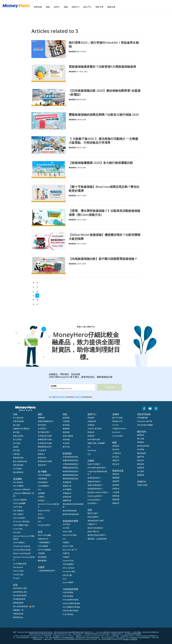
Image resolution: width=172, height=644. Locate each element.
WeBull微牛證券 (94, 439)
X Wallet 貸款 (18, 575)
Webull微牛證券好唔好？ (97, 468)
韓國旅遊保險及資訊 (70, 468)
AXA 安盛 (66, 524)
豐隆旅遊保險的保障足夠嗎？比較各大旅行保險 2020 (104, 115)
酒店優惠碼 (42, 557)
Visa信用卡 (42, 450)
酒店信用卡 (42, 465)
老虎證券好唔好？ (94, 478)
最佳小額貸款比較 (20, 461)
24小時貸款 (17, 468)
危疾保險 (66, 439)
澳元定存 (116, 464)
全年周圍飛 (67, 489)
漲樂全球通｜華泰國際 (96, 443)
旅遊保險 (66, 418)
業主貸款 (17, 450)
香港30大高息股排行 (95, 528)
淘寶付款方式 (43, 539)
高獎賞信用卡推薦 (45, 461)
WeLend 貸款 (18, 571)
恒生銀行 (41, 500)
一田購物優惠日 (44, 542)
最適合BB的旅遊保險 (71, 514)
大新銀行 (41, 497)
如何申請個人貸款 (20, 588)
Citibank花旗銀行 (45, 475)
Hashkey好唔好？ (94, 500)
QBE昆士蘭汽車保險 (70, 611)
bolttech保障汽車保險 (71, 603)
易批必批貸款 (18, 465)
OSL (89, 447)
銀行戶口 (87, 7)
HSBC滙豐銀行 (44, 486)
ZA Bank (16, 578)
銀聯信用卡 (42, 458)
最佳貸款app (18, 617)
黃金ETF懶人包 (93, 531)
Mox (40, 489)
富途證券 (91, 418)
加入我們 (141, 471)
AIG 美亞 (66, 528)
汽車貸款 (17, 454)
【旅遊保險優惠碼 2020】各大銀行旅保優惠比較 (101, 163)
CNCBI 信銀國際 (19, 503)
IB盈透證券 (92, 421)
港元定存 (116, 449)
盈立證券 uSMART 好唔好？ (98, 492)
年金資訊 (66, 443)
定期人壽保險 (68, 436)
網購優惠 (41, 418)
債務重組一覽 (18, 610)
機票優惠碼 (42, 561)
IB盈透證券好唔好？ (95, 489)
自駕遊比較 (67, 497)
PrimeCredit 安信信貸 (22, 546)
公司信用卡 (42, 429)
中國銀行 (66, 542)
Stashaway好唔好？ (95, 496)
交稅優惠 (41, 553)
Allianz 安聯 (67, 531)
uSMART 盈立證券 (95, 429)
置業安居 (116, 489)
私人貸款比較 (18, 418)
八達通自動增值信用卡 (47, 571)
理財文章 (99, 7)
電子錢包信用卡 (44, 432)
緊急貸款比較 (18, 458)
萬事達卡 (41, 454)
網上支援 (141, 439)
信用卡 (57, 7)
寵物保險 (66, 432)
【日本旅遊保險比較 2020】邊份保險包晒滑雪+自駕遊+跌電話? (103, 92)
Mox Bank (116, 432)
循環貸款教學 (18, 603)
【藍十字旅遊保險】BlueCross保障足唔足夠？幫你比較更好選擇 (104, 189)
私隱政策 (141, 468)
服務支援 (111, 7)
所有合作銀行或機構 (145, 425)
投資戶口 (76, 7)
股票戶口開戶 (93, 513)
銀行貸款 (17, 432)
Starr (65, 579)
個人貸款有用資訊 (20, 595)
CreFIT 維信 (18, 507)
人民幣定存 (117, 453)
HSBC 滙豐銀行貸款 (21, 525)
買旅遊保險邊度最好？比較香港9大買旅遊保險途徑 (102, 67)
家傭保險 (66, 429)
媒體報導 (141, 475)
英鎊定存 (116, 460)
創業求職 (116, 499)
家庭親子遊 (67, 486)
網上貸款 (17, 425)
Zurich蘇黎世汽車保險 (71, 607)
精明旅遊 (116, 496)
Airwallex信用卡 (44, 525)
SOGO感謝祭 (43, 546)
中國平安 (66, 553)
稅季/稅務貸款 (19, 421)
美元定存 (116, 457)
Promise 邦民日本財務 (22, 550)
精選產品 (141, 442)
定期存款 (116, 446)
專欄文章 (116, 503)
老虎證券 (91, 425)
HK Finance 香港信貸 (21, 521)
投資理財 (116, 485)
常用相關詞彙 (142, 418)
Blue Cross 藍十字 (70, 550)
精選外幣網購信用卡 (46, 421)
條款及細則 (141, 453)
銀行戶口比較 (118, 418)
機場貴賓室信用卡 (45, 447)
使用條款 (126, 639)
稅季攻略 (38, 7)
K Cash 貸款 (18, 529)
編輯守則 (141, 457)
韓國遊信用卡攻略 (45, 439)
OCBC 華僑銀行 (19, 542)
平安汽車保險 (68, 614)
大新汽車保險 (68, 592)
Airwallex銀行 (118, 436)
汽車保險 (66, 421)
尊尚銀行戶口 (118, 421)
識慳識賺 (116, 478)
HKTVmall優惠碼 (44, 550)
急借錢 (16, 447)
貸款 (48, 7)
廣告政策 (141, 464)
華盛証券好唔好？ (94, 481)
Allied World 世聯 (69, 535)
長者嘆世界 (67, 482)
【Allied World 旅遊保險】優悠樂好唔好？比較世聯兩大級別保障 (105, 237)
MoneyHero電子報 (145, 421)
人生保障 (116, 492)
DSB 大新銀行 (18, 514)
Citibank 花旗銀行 (20, 500)
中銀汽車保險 (68, 596)
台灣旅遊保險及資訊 (70, 464)
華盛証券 (91, 432)
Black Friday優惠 (44, 535)
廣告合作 (141, 460)
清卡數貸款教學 (19, 599)
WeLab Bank (18, 567)
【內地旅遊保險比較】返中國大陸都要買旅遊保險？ (103, 259)
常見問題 (141, 449)
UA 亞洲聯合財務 (20, 564)
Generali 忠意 (68, 561)
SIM (39, 521)
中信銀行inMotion (119, 429)
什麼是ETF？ (92, 524)
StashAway (92, 450)
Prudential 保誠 (69, 571)
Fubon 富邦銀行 (19, 518)
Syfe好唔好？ (93, 503)
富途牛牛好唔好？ (94, 464)
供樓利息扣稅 (18, 614)
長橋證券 (91, 436)
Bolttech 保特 (68, 546)
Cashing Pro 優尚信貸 (22, 489)
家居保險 (66, 425)
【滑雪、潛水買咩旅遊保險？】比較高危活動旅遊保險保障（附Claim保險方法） (104, 213)
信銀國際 (41, 493)
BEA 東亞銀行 (18, 482)
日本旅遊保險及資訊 (70, 457)
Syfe (89, 454)
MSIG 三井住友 (69, 568)
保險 (66, 7)
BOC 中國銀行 (18, 486)
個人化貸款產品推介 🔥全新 (24, 606)
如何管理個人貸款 (20, 592)
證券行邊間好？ (94, 517)
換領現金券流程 (143, 446)
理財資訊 (116, 474)
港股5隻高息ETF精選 (95, 521)
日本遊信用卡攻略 (45, 436)
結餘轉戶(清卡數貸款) (21, 429)
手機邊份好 (67, 493)
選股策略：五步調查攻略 (97, 539)
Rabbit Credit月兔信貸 (22, 553)
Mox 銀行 (17, 532)
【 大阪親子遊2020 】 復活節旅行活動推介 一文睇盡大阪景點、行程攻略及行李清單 (103, 141)
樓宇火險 (66, 447)
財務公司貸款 (18, 436)
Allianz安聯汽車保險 (70, 600)
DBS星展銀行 (43, 482)
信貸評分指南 (142, 485)
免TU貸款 (17, 443)
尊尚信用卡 (42, 425)
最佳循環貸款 (18, 472)
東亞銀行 (41, 518)
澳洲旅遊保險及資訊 (70, 479)
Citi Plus (116, 425)
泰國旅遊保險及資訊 (70, 460)
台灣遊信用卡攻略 (45, 443)
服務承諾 (141, 435)
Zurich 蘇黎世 (68, 582)
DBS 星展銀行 (18, 511)
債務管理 (116, 481)
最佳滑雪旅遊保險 (70, 511)
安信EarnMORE (44, 511)
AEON (40, 514)
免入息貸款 (17, 439)
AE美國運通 (42, 479)
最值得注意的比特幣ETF (97, 535)
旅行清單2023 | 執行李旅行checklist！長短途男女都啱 (104, 44)
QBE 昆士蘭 (67, 575)
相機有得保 (67, 500)
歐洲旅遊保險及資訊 (70, 471)
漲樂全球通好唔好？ (95, 485)
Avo (64, 539)
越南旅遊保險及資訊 (70, 475)
